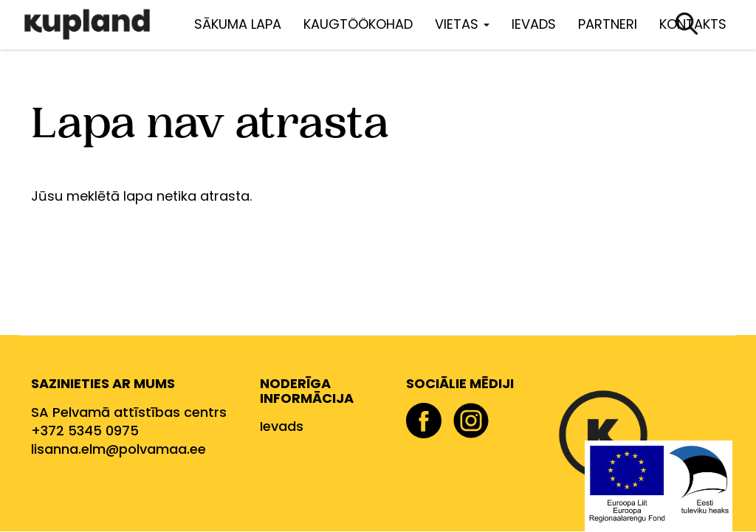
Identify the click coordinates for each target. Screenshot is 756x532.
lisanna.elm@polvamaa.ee (118, 449)
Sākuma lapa (238, 24)
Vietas (462, 24)
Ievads (534, 24)
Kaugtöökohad (358, 24)
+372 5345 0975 (85, 431)
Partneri (608, 24)
